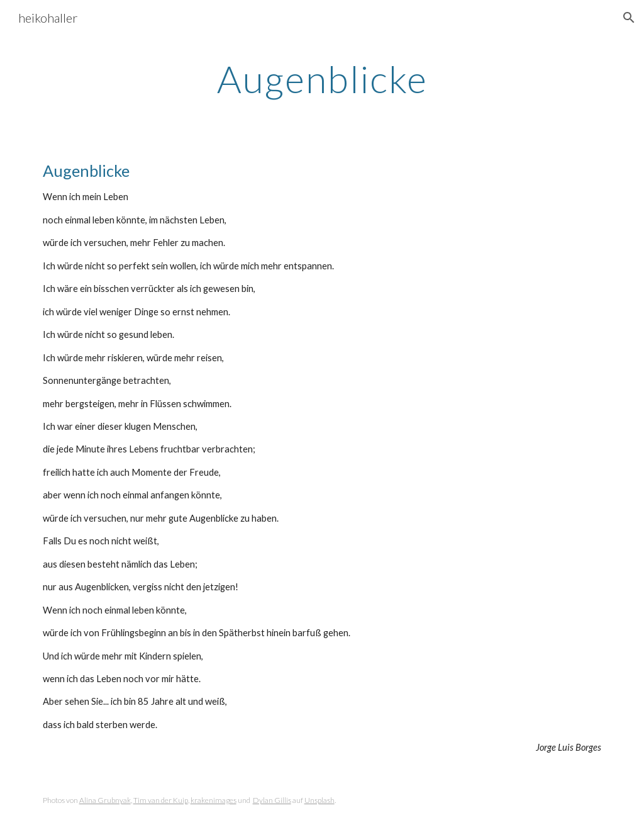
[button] (629, 18)
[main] (322, 79)
